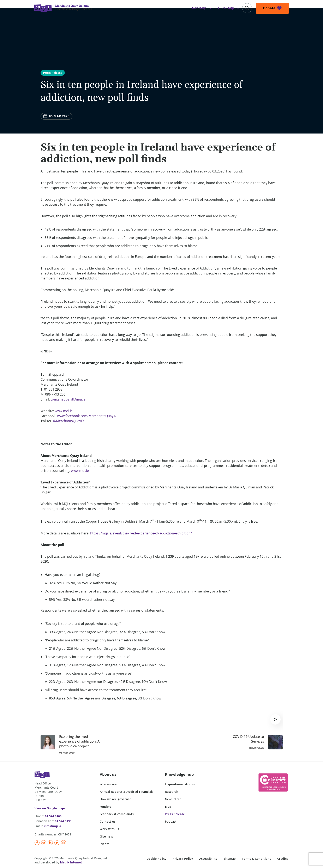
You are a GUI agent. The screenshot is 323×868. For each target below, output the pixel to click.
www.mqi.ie (64, 411)
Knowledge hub (179, 774)
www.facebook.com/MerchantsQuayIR (87, 416)
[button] (247, 8)
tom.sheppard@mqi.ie (68, 399)
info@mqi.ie (52, 826)
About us (108, 774)
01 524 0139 (63, 821)
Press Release (53, 73)
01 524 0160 (53, 816)
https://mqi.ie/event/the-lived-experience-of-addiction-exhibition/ (141, 533)
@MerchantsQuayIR (68, 421)
